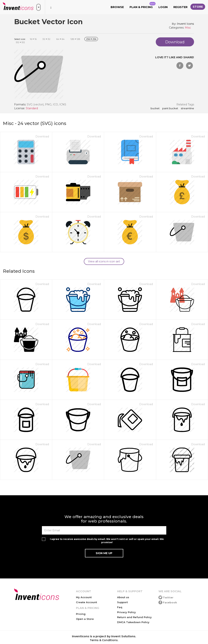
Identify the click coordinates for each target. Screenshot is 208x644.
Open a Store (85, 619)
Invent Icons (185, 24)
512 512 (20, 42)
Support (122, 602)
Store (198, 7)
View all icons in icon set (104, 261)
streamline (187, 108)
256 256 (91, 39)
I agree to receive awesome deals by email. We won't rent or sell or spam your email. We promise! (107, 541)
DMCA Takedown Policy (133, 622)
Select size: (20, 39)
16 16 (33, 39)
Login (163, 7)
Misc (188, 28)
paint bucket (170, 108)
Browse (117, 7)
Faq (120, 607)
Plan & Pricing (143, 5)
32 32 (46, 39)
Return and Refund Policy (134, 617)
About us (123, 597)
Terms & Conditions (104, 640)
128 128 (75, 39)
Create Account (86, 602)
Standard (32, 108)
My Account (84, 597)
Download (42, 136)
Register (180, 7)
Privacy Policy (126, 612)
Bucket (155, 108)
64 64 (60, 39)
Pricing (81, 614)
